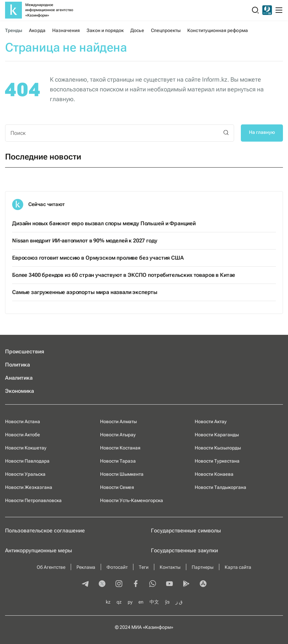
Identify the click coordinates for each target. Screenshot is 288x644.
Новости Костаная (120, 448)
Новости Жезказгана (29, 487)
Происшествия (25, 352)
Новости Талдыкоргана (220, 487)
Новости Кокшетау (26, 448)
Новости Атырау (118, 435)
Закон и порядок (105, 30)
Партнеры (203, 567)
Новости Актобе (23, 435)
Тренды (14, 30)
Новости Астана (23, 421)
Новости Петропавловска (33, 500)
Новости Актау (211, 421)
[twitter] (102, 584)
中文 (154, 602)
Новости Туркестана (217, 461)
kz (108, 602)
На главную (262, 132)
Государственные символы (186, 531)
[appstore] (203, 584)
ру (130, 602)
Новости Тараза (118, 461)
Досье (137, 30)
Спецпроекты (166, 30)
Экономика (20, 391)
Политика (18, 365)
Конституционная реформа (217, 30)
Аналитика (19, 378)
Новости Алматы (118, 421)
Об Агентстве (51, 567)
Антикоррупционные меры (39, 550)
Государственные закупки (184, 550)
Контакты (170, 567)
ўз (167, 602)
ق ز (179, 602)
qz (119, 602)
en (141, 602)
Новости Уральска (25, 474)
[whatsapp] (153, 584)
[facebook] (136, 584)
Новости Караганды (217, 435)
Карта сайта (238, 567)
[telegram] (85, 584)
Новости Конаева (214, 474)
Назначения (66, 30)
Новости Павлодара (27, 461)
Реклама (86, 567)
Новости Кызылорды (218, 448)
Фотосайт (117, 567)
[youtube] (169, 584)
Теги (144, 567)
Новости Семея (117, 487)
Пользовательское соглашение (45, 531)
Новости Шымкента (122, 474)
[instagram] (119, 584)
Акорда (37, 30)
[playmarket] (186, 584)
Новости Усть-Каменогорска (132, 500)
